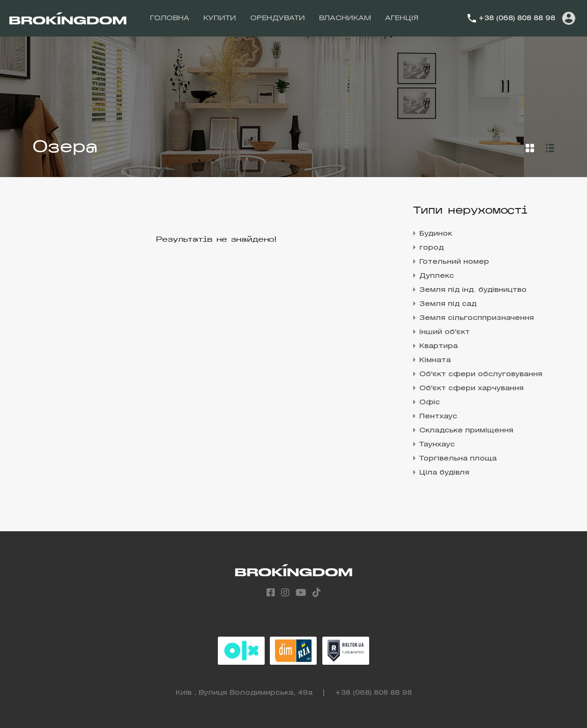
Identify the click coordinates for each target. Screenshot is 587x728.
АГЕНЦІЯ (402, 18)
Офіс (430, 402)
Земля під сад (448, 304)
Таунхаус (437, 445)
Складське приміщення (466, 431)
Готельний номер (454, 262)
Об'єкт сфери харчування (472, 388)
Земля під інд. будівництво (473, 290)
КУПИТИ (220, 18)
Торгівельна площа (458, 459)
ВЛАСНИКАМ (345, 18)
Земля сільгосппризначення (477, 318)
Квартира (438, 346)
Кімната (435, 360)
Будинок (436, 234)
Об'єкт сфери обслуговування (481, 374)
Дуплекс (437, 276)
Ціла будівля (444, 473)
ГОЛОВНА (170, 18)
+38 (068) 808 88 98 (517, 18)
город (431, 248)
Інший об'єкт (445, 332)
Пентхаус (438, 416)
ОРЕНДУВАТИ (278, 18)
